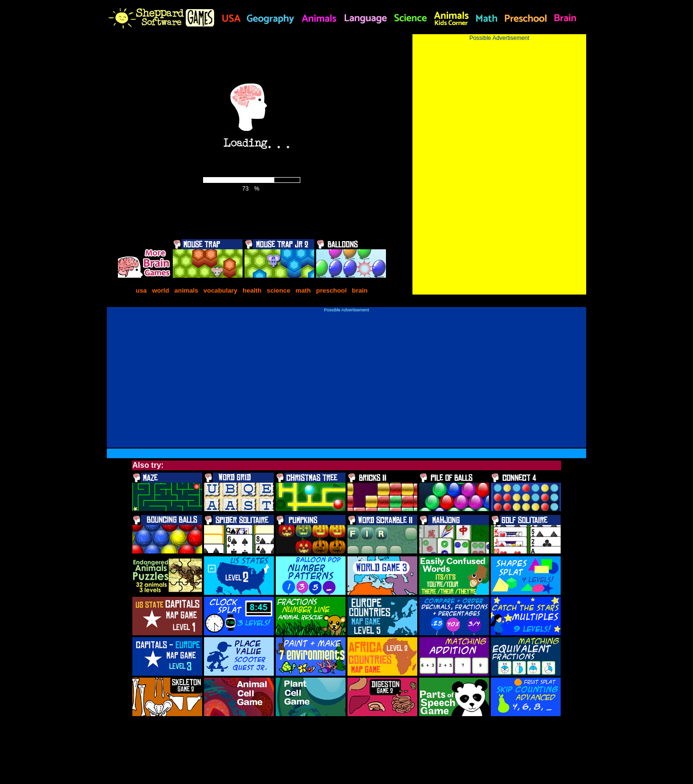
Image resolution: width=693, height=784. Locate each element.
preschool (332, 290)
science (278, 290)
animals (186, 290)
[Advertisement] (499, 109)
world (161, 290)
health (252, 290)
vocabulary (220, 290)
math (303, 290)
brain (360, 290)
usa (141, 290)
